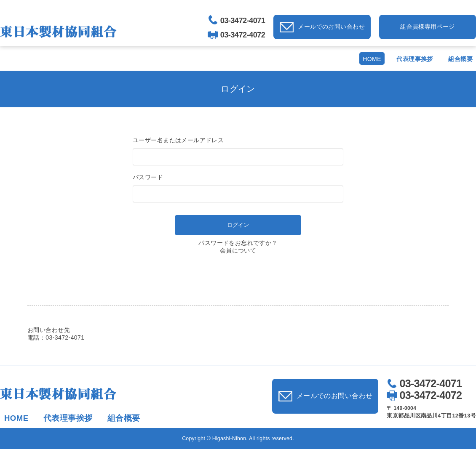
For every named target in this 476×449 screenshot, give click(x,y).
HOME (372, 59)
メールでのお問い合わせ (331, 27)
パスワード (148, 177)
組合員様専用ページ (428, 27)
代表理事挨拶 (415, 59)
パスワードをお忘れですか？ (238, 243)
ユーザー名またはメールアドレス (178, 140)
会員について (238, 250)
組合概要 (460, 59)
